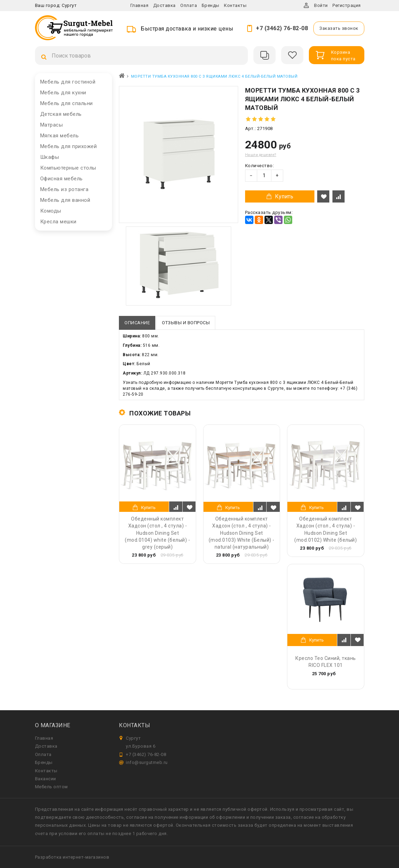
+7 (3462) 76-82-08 (282, 28)
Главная (140, 5)
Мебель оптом (51, 787)
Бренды (211, 5)
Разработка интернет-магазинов (72, 857)
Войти (321, 5)
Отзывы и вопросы (186, 323)
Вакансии (46, 779)
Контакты (235, 5)
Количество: (260, 166)
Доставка (164, 5)
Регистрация (347, 5)
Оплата (189, 5)
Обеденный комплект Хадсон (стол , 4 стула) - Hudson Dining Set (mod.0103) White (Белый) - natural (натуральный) (242, 533)
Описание (137, 323)
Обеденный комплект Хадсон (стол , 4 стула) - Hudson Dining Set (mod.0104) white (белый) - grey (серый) (157, 533)
